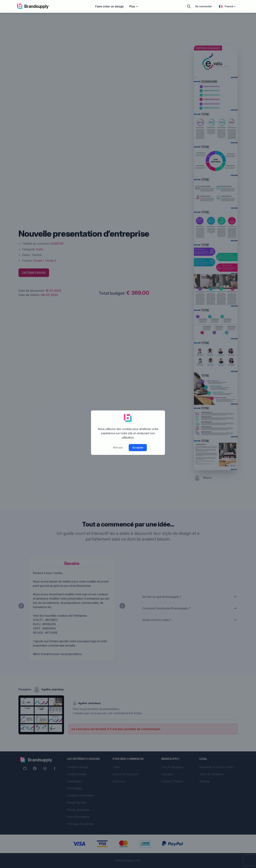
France (228, 6)
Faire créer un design (110, 6)
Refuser (118, 448)
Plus (134, 6)
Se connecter (203, 6)
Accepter (138, 448)
